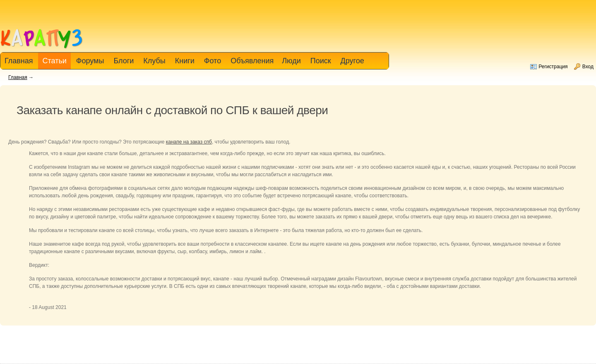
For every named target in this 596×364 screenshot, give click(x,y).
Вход (588, 67)
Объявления (252, 61)
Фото (213, 61)
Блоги (124, 61)
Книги (185, 61)
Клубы (154, 61)
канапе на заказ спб (189, 142)
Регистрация (553, 67)
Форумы (90, 61)
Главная (18, 77)
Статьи (54, 61)
